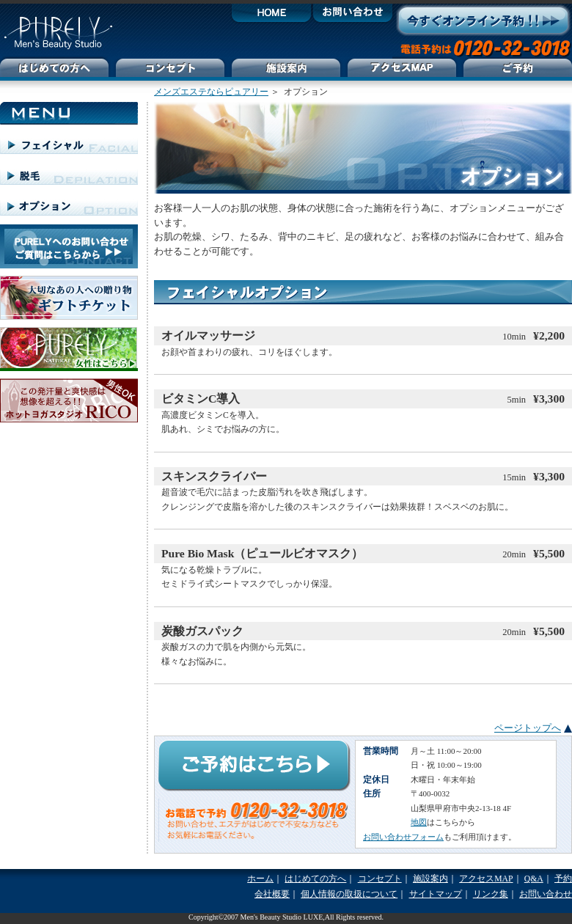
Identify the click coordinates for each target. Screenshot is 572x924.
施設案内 (430, 879)
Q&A (534, 879)
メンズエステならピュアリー (211, 92)
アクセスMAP (486, 879)
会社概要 (272, 894)
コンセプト (380, 879)
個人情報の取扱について (349, 894)
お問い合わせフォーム (403, 837)
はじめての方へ (315, 879)
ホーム (260, 879)
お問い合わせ (546, 894)
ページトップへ (528, 728)
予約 (563, 879)
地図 (419, 822)
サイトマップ (436, 894)
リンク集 (491, 894)
